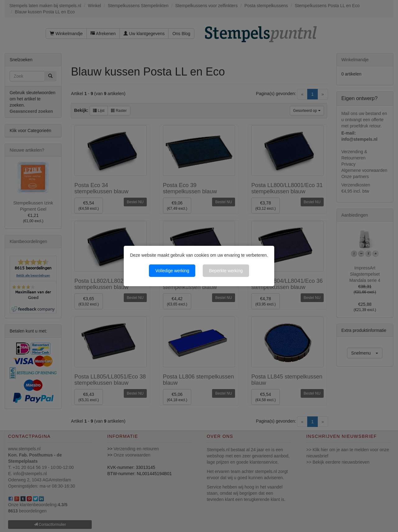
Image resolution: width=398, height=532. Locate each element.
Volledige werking (172, 271)
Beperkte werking (226, 271)
